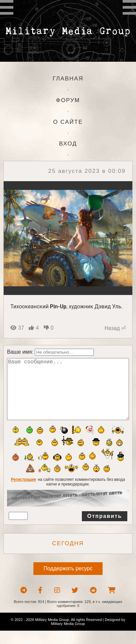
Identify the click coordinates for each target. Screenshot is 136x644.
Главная (68, 79)
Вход (68, 144)
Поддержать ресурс (68, 582)
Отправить (105, 529)
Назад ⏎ (115, 328)
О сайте (68, 122)
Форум (68, 100)
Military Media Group (68, 637)
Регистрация (24, 493)
